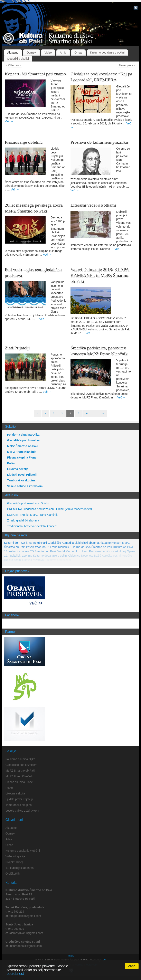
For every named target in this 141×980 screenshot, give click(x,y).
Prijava (71, 956)
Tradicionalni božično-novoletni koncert (32, 526)
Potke (11, 463)
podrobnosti (15, 974)
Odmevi (31, 53)
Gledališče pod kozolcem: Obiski (28, 503)
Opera (131, 551)
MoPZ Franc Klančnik (22, 452)
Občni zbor (64, 560)
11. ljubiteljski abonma (20, 868)
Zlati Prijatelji (17, 348)
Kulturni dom (12, 543)
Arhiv (63, 53)
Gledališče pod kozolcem (24, 440)
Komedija (68, 543)
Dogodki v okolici (18, 59)
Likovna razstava (33, 560)
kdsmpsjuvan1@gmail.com (26, 933)
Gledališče (54, 543)
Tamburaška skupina (21, 480)
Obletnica (74, 556)
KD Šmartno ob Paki (34, 543)
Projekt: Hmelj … (16, 862)
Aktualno (13, 53)
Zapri (132, 966)
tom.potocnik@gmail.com (25, 916)
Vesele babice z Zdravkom (25, 486)
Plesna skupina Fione (22, 458)
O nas (78, 53)
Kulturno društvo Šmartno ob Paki (91, 547)
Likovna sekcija (18, 469)
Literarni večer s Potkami (93, 205)
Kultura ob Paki (123, 547)
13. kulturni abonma (17, 551)
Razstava (50, 560)
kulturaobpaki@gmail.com (25, 946)
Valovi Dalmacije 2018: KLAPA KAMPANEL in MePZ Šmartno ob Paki (100, 275)
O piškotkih (13, 874)
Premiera (95, 551)
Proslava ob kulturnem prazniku (99, 142)
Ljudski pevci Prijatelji (22, 475)
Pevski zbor (33, 547)
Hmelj (122, 551)
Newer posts (127, 65)
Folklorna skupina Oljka (23, 435)
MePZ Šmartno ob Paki (23, 446)
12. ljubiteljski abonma (18, 556)
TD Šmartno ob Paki (43, 551)
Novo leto (87, 556)
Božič (97, 556)
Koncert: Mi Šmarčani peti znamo (35, 74)
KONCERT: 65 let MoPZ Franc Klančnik (32, 515)
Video (48, 53)
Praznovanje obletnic (24, 142)
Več (9, 121)
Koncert (116, 543)
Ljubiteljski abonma (87, 543)
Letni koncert (110, 551)
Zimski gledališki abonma (23, 520)
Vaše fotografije (15, 856)
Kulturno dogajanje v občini (107, 53)
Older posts (13, 65)
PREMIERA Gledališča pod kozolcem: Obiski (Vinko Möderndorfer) (49, 509)
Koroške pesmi (111, 556)
